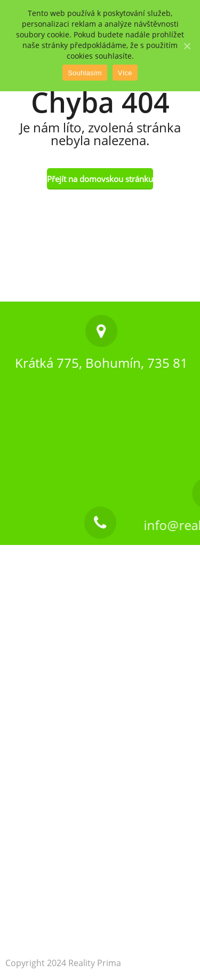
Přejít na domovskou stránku (100, 179)
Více (125, 73)
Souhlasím (85, 73)
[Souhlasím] (187, 46)
